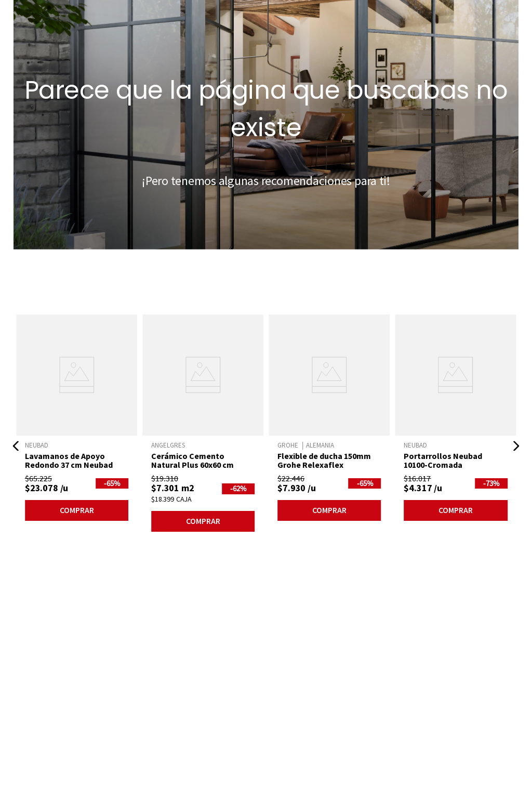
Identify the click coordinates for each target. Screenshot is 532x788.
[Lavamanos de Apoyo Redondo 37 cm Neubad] (77, 420)
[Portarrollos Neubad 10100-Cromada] (455, 420)
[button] (16, 446)
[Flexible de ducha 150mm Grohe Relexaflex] (329, 420)
